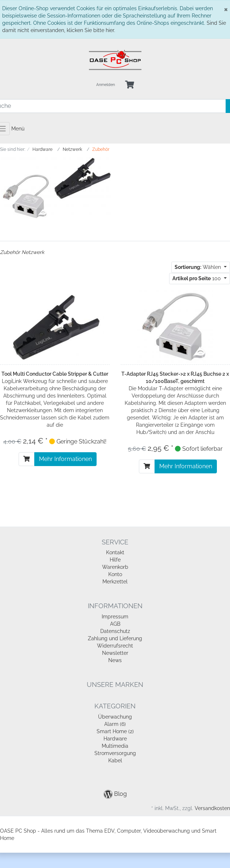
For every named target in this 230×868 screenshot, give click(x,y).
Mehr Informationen (65, 459)
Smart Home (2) (115, 731)
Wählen (198, 267)
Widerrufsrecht (115, 646)
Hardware (115, 739)
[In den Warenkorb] (27, 459)
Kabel (115, 761)
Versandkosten (212, 808)
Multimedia (115, 746)
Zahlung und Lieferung (115, 638)
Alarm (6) (115, 724)
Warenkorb (115, 567)
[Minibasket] (130, 85)
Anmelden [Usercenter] (106, 85)
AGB (115, 624)
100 (197, 278)
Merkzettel (115, 582)
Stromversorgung (115, 753)
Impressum (115, 617)
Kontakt (115, 552)
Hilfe (115, 560)
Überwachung (115, 717)
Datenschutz (115, 631)
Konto (115, 574)
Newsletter (115, 653)
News (115, 660)
